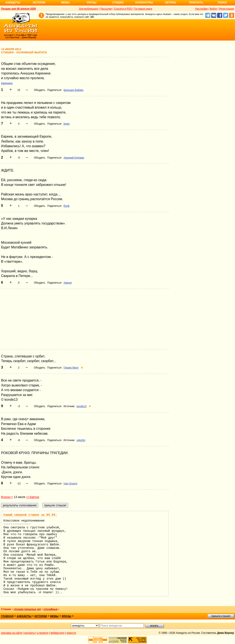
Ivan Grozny (70, 484)
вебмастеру (57, 633)
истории (41, 616)
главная (7, 616)
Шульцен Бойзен (73, 90)
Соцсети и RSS (123, 9)
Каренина (7, 83)
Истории (39, 3)
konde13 (82, 406)
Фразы (92, 3)
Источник (69, 406)
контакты (30, 633)
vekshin (81, 440)
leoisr (67, 124)
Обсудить (40, 90)
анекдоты (24, 616)
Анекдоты (13, 3)
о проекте (43, 633)
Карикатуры (144, 3)
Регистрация (226, 9)
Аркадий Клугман (74, 158)
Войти (213, 9)
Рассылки (106, 9)
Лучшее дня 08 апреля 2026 (18, 9)
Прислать (196, 3)
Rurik (66, 206)
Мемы (65, 3)
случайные (50, 609)
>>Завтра (33, 497)
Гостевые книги (143, 9)
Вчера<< (7, 497)
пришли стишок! (221, 616)
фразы (66, 616)
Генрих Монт (71, 368)
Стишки (118, 3)
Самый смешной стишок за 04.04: (30, 515)
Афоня (68, 283)
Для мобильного (89, 9)
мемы (54, 616)
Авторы (171, 3)
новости (71, 633)
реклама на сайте (12, 633)
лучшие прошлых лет (27, 609)
